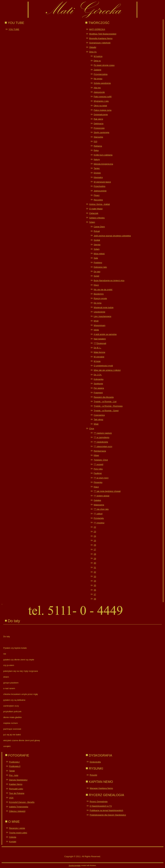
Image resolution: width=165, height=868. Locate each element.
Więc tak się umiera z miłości (107, 370)
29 (95, 559)
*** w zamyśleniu (101, 437)
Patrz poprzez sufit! (103, 97)
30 (95, 563)
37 (95, 594)
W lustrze (98, 56)
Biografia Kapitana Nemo (101, 38)
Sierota (97, 245)
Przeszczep (99, 128)
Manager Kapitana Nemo (101, 788)
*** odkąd (98, 514)
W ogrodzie (99, 357)
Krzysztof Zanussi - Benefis (22, 802)
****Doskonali (100, 343)
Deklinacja (98, 124)
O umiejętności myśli (103, 366)
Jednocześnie (100, 191)
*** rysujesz (99, 523)
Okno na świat (100, 106)
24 (95, 536)
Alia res (97, 88)
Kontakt (13, 842)
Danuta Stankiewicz (18, 780)
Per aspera (99, 388)
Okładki (93, 47)
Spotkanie (98, 384)
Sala (96, 258)
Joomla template (75, 865)
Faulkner (98, 473)
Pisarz (97, 195)
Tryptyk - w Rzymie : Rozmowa (108, 406)
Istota (96, 330)
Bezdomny (99, 294)
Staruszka (98, 137)
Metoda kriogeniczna (103, 164)
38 (95, 599)
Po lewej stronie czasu (104, 65)
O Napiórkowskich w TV (101, 806)
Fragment (98, 393)
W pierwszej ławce (102, 182)
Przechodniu (99, 186)
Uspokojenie (99, 312)
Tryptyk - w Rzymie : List (105, 402)
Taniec (97, 168)
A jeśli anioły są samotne (105, 334)
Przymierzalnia (100, 74)
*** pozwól (98, 464)
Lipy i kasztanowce (102, 316)
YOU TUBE (14, 29)
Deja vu (97, 61)
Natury (97, 159)
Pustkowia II (15, 766)
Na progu (98, 79)
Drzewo (97, 173)
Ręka (96, 150)
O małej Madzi (96, 209)
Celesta (13, 837)
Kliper (96, 455)
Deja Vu (93, 52)
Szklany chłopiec (97, 218)
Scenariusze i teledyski (100, 43)
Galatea (97, 500)
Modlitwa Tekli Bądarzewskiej (103, 34)
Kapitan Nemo (16, 784)
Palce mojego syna (102, 110)
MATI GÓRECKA (97, 29)
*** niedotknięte (101, 442)
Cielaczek (94, 213)
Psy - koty (14, 775)
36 (95, 590)
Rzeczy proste (100, 298)
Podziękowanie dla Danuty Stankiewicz (108, 815)
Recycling (98, 200)
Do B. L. (97, 348)
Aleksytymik (99, 92)
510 (95, 141)
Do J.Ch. (98, 375)
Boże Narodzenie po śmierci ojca (109, 280)
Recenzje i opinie (17, 828)
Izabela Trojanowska (19, 807)
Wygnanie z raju (101, 101)
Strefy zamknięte (101, 132)
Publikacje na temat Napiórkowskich (106, 810)
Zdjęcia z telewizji (17, 811)
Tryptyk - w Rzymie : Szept (106, 411)
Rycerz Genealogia (99, 801)
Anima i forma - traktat (99, 204)
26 (95, 545)
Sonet (96, 276)
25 (95, 541)
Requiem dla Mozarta (104, 397)
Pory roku (98, 469)
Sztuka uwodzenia (102, 83)
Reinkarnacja (100, 451)
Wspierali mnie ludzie (104, 307)
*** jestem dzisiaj (101, 496)
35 (95, 585)
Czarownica (99, 415)
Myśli (96, 321)
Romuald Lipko (16, 789)
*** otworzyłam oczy (103, 446)
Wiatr (96, 424)
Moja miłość (99, 254)
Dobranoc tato (100, 267)
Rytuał (97, 231)
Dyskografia (95, 762)
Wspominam (99, 325)
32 (95, 572)
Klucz (96, 285)
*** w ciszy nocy (101, 478)
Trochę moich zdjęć (18, 833)
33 (95, 577)
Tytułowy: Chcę (101, 460)
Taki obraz (98, 419)
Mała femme (99, 352)
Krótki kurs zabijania (103, 155)
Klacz (96, 487)
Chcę (92, 429)
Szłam (92, 222)
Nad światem (100, 339)
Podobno (98, 263)
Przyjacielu (99, 518)
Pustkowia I (14, 762)
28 (95, 554)
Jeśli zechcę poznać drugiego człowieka (112, 236)
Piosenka (98, 482)
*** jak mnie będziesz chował (107, 491)
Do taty (97, 272)
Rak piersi (98, 119)
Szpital (97, 240)
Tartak (12, 771)
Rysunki (93, 775)
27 (95, 550)
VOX (11, 798)
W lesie (97, 361)
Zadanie (97, 70)
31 (95, 567)
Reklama (98, 146)
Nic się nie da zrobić (103, 290)
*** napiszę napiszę (103, 433)
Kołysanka (98, 379)
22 (95, 527)
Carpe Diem (99, 227)
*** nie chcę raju (101, 509)
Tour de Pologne (17, 793)
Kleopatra (98, 177)
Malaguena (99, 505)
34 (95, 581)
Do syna (97, 303)
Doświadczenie (101, 114)
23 (95, 532)
